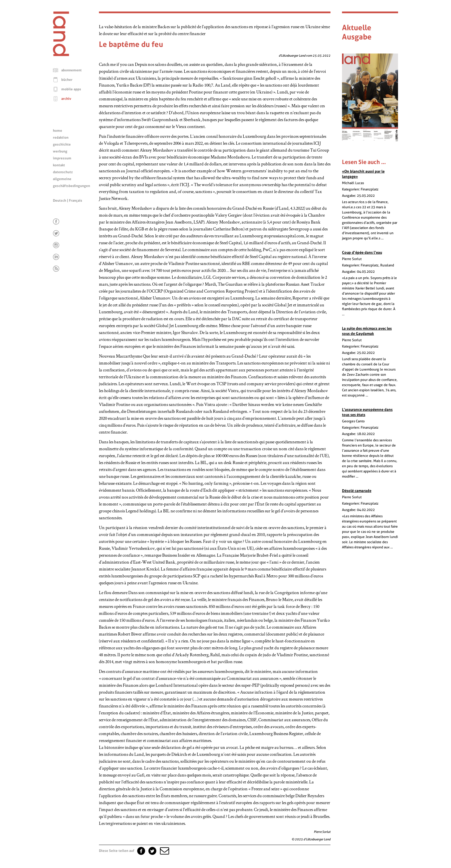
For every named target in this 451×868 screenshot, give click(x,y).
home (58, 131)
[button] (164, 851)
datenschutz (63, 172)
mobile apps (71, 89)
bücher (67, 80)
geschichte (62, 144)
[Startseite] (61, 55)
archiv (66, 99)
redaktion (61, 138)
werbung (60, 151)
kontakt (59, 165)
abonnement (71, 70)
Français (76, 201)
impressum (62, 158)
